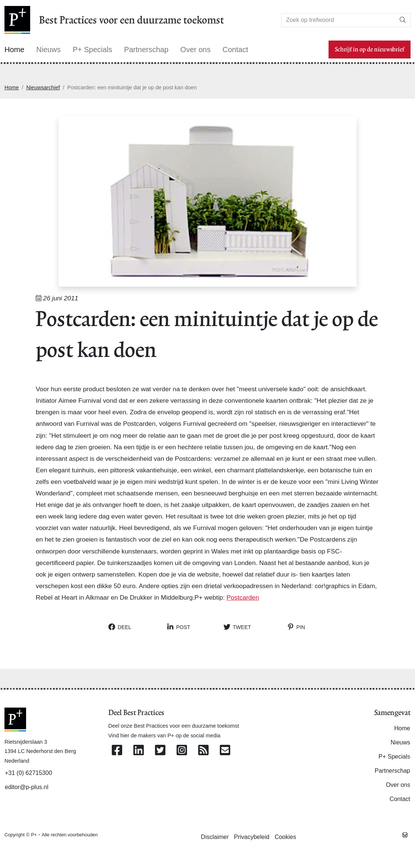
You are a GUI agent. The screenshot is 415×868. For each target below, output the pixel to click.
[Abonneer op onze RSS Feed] (203, 751)
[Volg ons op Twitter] (160, 751)
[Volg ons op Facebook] (117, 751)
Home (12, 87)
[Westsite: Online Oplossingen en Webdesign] (405, 835)
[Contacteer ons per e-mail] (225, 751)
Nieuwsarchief (43, 87)
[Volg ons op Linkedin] (139, 751)
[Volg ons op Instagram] (182, 751)
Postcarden (243, 597)
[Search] (338, 20)
